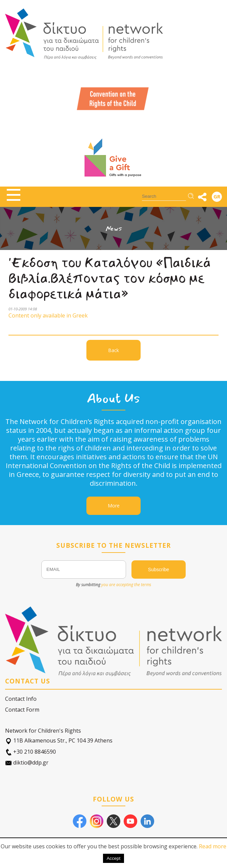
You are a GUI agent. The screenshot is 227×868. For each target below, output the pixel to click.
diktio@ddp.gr (27, 763)
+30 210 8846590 (30, 752)
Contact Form (22, 710)
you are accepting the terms (126, 585)
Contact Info (21, 699)
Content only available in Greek (48, 315)
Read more (213, 846)
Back (113, 350)
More (114, 506)
